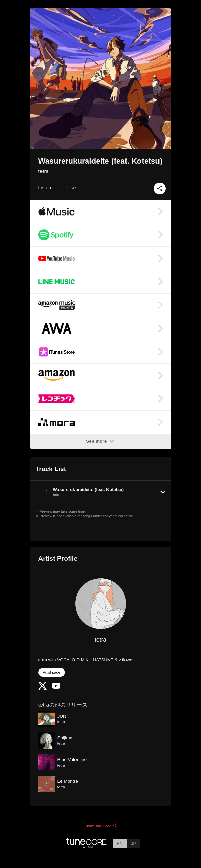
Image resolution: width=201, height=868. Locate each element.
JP (133, 843)
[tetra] (101, 604)
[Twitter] (43, 688)
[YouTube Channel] (56, 687)
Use (72, 188)
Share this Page (101, 826)
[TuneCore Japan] (87, 846)
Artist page (52, 672)
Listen (45, 188)
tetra (44, 171)
